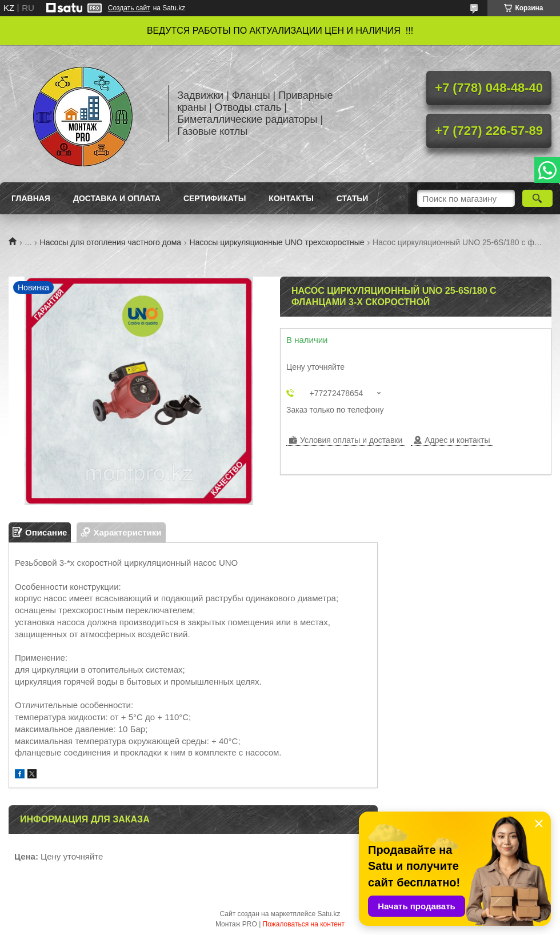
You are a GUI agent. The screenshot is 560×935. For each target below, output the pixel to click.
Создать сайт (129, 8)
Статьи (353, 198)
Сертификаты (215, 198)
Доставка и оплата (117, 198)
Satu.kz (329, 914)
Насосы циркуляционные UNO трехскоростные (277, 242)
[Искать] (537, 198)
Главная (31, 198)
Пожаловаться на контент (304, 924)
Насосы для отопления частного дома (111, 242)
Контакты (291, 198)
